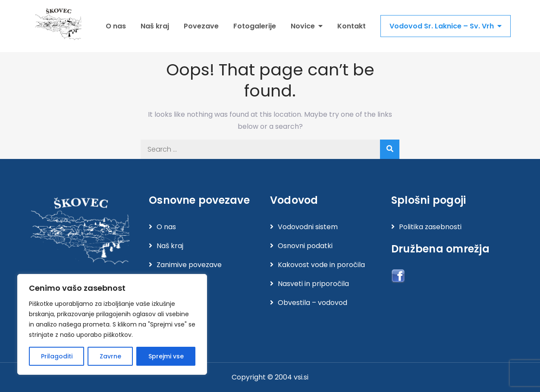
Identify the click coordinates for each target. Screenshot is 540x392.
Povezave (201, 26)
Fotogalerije (255, 26)
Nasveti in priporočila (313, 284)
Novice (303, 26)
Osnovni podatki (305, 246)
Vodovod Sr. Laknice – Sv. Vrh (442, 26)
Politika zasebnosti (430, 227)
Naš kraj (155, 26)
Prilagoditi (57, 356)
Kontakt (352, 26)
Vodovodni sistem (308, 227)
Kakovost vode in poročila (321, 265)
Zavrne (110, 356)
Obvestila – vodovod (312, 303)
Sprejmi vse (166, 356)
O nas (116, 26)
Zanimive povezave (189, 265)
